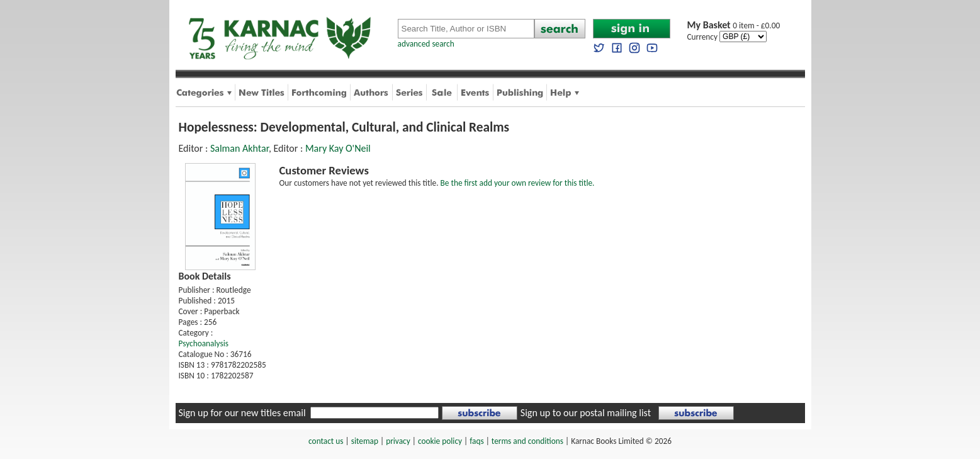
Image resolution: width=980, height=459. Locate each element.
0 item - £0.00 (734, 25)
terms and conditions (527, 441)
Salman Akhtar (239, 148)
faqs (476, 441)
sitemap (365, 441)
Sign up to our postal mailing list (586, 413)
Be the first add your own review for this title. (518, 183)
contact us (326, 441)
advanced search (426, 44)
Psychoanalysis (204, 343)
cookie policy (440, 441)
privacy (398, 441)
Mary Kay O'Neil (338, 148)
